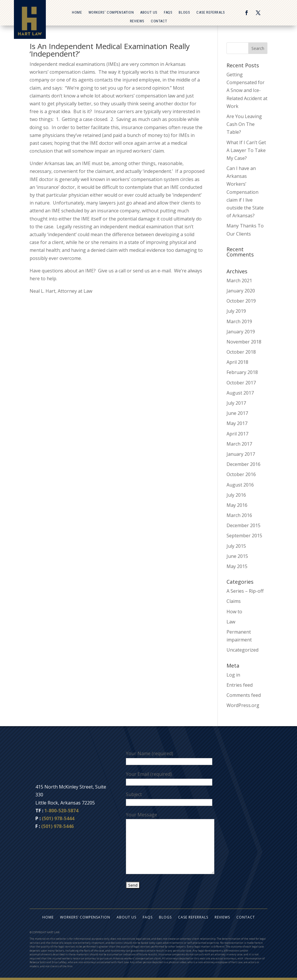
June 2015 (237, 556)
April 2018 (237, 362)
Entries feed (240, 685)
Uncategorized (242, 650)
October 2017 (241, 383)
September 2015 (244, 536)
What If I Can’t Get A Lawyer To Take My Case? (246, 150)
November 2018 (244, 342)
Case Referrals (211, 12)
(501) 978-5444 (58, 818)
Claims (234, 601)
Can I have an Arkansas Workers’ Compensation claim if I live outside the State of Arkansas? (245, 192)
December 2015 (243, 525)
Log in (233, 675)
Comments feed (244, 695)
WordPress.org (243, 705)
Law (231, 622)
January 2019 (241, 332)
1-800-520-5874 (61, 811)
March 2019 (239, 321)
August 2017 (240, 393)
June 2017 (237, 413)
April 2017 (237, 434)
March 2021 (239, 281)
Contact (159, 21)
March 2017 (239, 444)
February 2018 (242, 372)
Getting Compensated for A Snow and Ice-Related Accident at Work (247, 90)
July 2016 (236, 495)
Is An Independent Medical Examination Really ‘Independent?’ (110, 50)
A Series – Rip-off (245, 591)
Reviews (137, 21)
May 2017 (237, 423)
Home (77, 12)
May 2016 (237, 505)
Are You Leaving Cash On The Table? (244, 124)
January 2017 (241, 454)
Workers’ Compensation (111, 12)
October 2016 (241, 474)
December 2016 (243, 464)
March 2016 (239, 515)
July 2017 (236, 403)
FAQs (168, 12)
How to (234, 612)
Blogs (184, 12)
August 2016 (240, 485)
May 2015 (237, 566)
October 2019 (241, 301)
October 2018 (241, 352)
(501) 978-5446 (57, 826)
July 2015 (236, 546)
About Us (149, 12)
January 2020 (241, 291)
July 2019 (236, 311)
